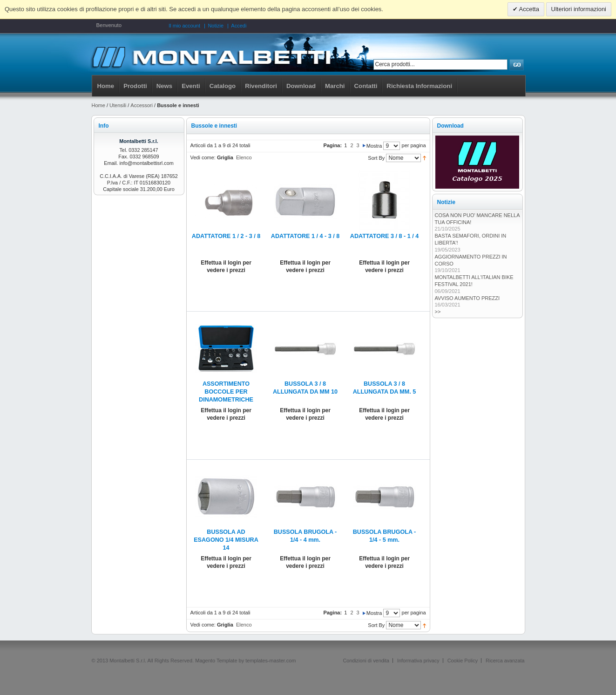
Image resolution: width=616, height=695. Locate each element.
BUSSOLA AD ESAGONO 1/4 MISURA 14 (226, 540)
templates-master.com (271, 661)
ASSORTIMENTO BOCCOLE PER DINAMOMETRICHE (226, 392)
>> (438, 312)
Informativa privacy (418, 661)
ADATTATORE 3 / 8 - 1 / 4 (384, 236)
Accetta (528, 9)
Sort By (376, 158)
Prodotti (135, 86)
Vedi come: (203, 157)
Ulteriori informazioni (579, 9)
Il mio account (184, 26)
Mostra (374, 146)
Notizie (216, 26)
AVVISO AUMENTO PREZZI (467, 298)
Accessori (142, 105)
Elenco (244, 157)
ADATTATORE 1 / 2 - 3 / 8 (226, 236)
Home (106, 86)
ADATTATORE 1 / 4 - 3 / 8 (305, 236)
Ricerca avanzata (505, 661)
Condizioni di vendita (366, 661)
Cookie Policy (463, 661)
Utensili (118, 105)
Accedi (239, 26)
